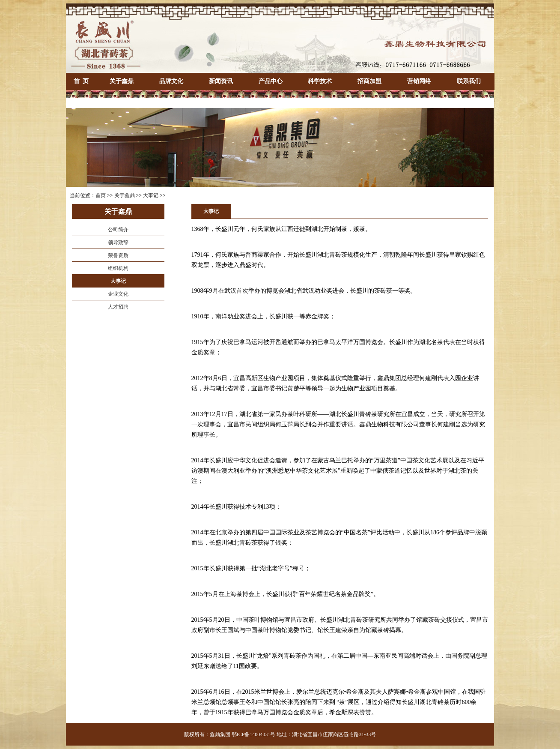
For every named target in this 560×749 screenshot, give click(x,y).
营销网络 (419, 81)
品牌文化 (171, 81)
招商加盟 (369, 81)
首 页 (81, 81)
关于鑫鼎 (122, 81)
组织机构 (118, 268)
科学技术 (320, 81)
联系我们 (469, 81)
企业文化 (118, 294)
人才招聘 (118, 307)
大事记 (151, 195)
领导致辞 (118, 243)
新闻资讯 (221, 81)
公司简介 (118, 230)
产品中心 (271, 81)
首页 (101, 195)
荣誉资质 (118, 255)
